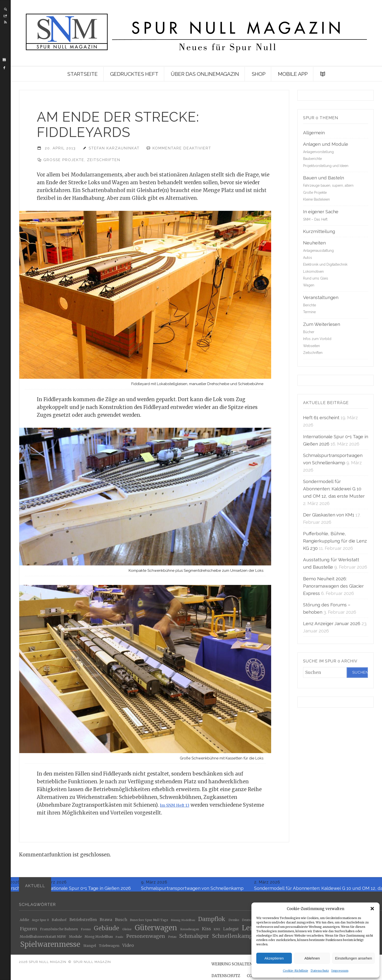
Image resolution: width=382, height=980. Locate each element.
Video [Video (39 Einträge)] (128, 947)
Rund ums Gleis (316, 278)
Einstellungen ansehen (353, 958)
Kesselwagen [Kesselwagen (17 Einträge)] (190, 931)
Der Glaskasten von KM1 (329, 515)
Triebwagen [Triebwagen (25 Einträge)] (109, 948)
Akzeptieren (274, 958)
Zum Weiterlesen (322, 324)
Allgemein (314, 133)
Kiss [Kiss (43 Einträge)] (206, 931)
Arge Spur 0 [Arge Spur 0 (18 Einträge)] (40, 922)
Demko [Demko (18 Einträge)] (234, 922)
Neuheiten (314, 243)
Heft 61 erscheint (321, 417)
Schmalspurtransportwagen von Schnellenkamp (193, 890)
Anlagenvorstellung (318, 152)
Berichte (310, 305)
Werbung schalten (232, 966)
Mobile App (293, 74)
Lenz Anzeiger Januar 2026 (332, 623)
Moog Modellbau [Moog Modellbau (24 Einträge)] (99, 939)
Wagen (309, 285)
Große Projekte (64, 160)
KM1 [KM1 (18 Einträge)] (217, 931)
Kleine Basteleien (316, 199)
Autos (308, 258)
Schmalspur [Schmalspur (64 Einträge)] (194, 938)
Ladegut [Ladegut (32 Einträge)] (231, 931)
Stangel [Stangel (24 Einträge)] (90, 948)
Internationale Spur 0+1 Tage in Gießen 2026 (85, 890)
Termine (309, 312)
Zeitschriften (104, 160)
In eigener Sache (321, 212)
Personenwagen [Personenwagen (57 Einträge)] (146, 938)
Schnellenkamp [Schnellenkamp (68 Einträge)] (232, 938)
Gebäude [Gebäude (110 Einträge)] (106, 930)
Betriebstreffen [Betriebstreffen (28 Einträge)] (83, 922)
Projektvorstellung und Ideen (326, 166)
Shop (259, 74)
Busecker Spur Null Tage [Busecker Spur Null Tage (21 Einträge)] (149, 922)
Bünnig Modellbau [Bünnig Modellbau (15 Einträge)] (183, 922)
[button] (372, 909)
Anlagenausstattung (318, 251)
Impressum (340, 971)
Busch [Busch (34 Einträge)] (121, 922)
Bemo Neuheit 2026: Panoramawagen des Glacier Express (333, 586)
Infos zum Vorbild (317, 339)
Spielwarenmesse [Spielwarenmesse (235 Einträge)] (50, 946)
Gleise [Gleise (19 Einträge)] (127, 931)
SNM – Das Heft (315, 219)
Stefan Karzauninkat (114, 148)
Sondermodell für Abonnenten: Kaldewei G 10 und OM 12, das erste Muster (334, 489)
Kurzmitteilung (319, 231)
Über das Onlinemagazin (205, 74)
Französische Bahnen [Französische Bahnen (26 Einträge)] (59, 931)
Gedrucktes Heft (134, 74)
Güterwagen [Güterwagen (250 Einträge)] (156, 930)
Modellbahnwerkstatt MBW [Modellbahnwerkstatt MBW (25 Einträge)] (43, 939)
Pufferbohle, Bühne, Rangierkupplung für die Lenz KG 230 (335, 541)
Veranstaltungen (321, 297)
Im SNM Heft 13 (179, 807)
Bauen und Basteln (324, 178)
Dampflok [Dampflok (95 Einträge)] (212, 921)
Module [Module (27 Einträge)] (75, 939)
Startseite (82, 74)
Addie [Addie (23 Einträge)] (24, 922)
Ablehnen (312, 958)
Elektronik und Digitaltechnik (325, 264)
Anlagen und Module (326, 144)
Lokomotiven (313, 272)
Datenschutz (320, 971)
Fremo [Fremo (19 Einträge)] (86, 931)
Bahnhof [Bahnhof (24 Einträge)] (59, 922)
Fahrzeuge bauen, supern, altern (328, 185)
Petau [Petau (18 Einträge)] (172, 939)
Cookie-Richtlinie (296, 971)
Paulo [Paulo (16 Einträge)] (119, 939)
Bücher (309, 332)
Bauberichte (312, 159)
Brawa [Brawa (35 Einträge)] (106, 922)
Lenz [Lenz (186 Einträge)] (250, 930)
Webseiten (311, 346)
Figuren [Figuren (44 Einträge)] (29, 931)
